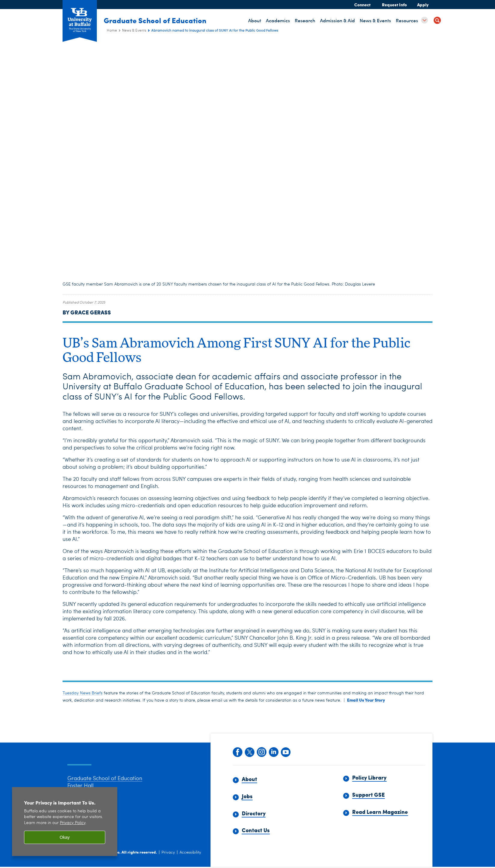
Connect (362, 5)
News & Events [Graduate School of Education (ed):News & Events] (134, 31)
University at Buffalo (100, 860)
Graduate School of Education (158, 20)
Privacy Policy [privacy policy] (73, 823)
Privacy (168, 860)
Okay (65, 837)
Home (112, 31)
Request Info (394, 5)
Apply (423, 5)
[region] (65, 822)
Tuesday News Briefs (83, 693)
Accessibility (190, 860)
